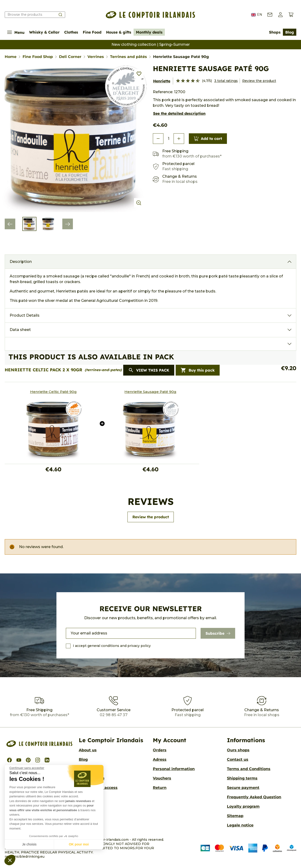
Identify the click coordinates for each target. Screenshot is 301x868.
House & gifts (119, 32)
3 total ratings (226, 81)
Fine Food (92, 32)
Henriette (162, 81)
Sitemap (235, 816)
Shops (275, 32)
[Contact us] (270, 15)
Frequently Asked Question (254, 797)
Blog (290, 32)
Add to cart (208, 139)
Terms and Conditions (249, 769)
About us (88, 750)
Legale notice (240, 825)
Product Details (25, 315)
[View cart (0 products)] (291, 15)
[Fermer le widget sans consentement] (27, 768)
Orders (160, 750)
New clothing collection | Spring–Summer (151, 44)
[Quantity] (168, 139)
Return (160, 788)
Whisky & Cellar (44, 32)
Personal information (174, 769)
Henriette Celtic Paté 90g (53, 392)
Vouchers (162, 778)
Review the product (259, 81)
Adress (160, 759)
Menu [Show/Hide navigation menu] (16, 32)
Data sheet (20, 330)
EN (257, 15)
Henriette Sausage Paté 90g (150, 392)
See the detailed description (179, 113)
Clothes (71, 32)
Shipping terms (242, 778)
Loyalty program (243, 806)
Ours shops (238, 750)
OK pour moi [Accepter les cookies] (79, 844)
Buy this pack (198, 370)
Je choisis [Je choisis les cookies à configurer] (29, 844)
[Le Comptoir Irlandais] (150, 15)
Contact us (238, 759)
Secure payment (243, 788)
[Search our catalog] (35, 15)
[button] (10, 860)
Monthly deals (149, 32)
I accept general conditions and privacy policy (112, 646)
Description (21, 262)
